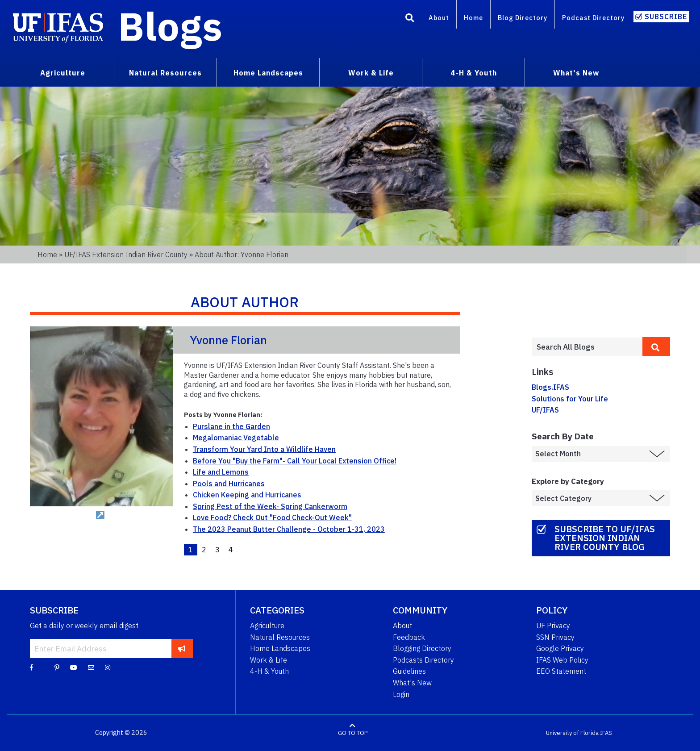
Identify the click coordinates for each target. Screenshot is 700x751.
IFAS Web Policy (562, 660)
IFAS (606, 733)
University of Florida (572, 733)
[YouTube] (74, 667)
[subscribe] (182, 648)
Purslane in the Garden (231, 426)
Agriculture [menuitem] (63, 73)
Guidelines (409, 671)
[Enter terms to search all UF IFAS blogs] (587, 347)
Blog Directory (523, 18)
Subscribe (666, 17)
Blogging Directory (422, 648)
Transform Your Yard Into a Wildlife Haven (264, 449)
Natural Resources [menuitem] (165, 73)
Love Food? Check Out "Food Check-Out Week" (272, 517)
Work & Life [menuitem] (371, 73)
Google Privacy (560, 648)
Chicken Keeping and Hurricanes (247, 495)
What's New (412, 683)
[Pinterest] (57, 667)
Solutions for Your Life (570, 399)
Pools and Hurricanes (229, 484)
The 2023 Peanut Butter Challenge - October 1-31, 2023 (289, 529)
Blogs (170, 26)
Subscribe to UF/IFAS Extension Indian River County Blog (605, 538)
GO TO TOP (353, 733)
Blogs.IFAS (550, 387)
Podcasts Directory (423, 660)
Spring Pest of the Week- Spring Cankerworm (270, 506)
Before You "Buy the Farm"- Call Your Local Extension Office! (295, 461)
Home (473, 18)
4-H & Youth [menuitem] (474, 73)
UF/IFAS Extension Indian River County (126, 255)
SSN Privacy (555, 637)
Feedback (409, 637)
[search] (656, 346)
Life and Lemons (221, 472)
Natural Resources (280, 637)
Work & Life (269, 660)
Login (401, 694)
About (439, 18)
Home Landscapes (280, 648)
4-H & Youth (269, 671)
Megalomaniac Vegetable (236, 438)
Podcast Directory (593, 18)
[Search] (410, 19)
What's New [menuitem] (576, 73)
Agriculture (267, 626)
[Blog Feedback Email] (91, 667)
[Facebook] (31, 667)
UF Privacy (553, 626)
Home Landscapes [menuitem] (268, 73)
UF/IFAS (545, 410)
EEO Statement (561, 671)
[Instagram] (108, 667)
